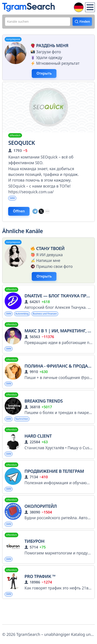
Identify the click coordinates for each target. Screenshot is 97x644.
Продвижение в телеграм (54, 486)
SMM (13, 202)
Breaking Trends (44, 413)
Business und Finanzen (56, 323)
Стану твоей (47, 255)
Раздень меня (49, 47)
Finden (83, 22)
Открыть (47, 76)
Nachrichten (26, 432)
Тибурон (34, 558)
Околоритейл (41, 522)
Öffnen (21, 217)
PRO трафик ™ (40, 595)
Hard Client (38, 450)
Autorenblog (26, 323)
